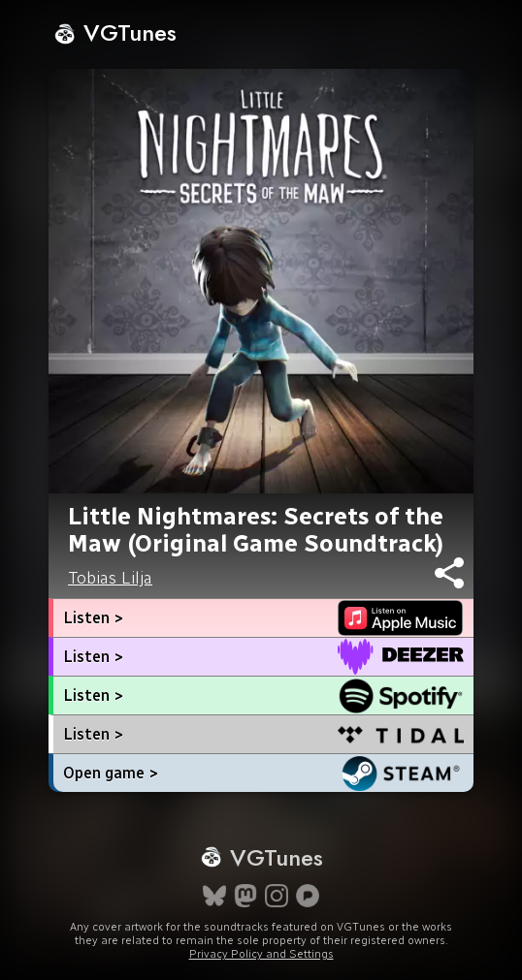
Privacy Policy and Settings (261, 954)
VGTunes (115, 32)
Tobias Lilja (110, 578)
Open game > (111, 773)
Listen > (93, 618)
